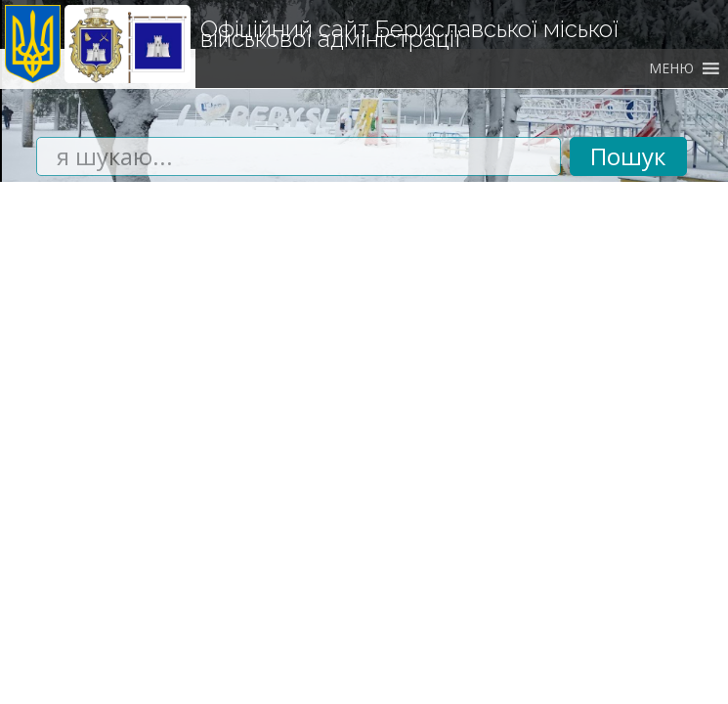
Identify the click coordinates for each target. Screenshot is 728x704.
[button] (671, 68)
